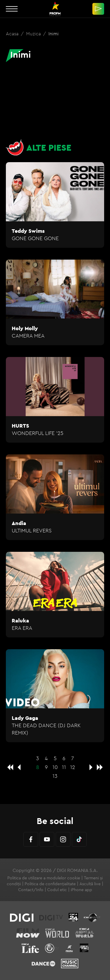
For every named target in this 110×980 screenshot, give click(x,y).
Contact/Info (31, 890)
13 (55, 776)
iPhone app (81, 890)
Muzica (34, 34)
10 (55, 767)
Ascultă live (90, 884)
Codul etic (57, 890)
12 (73, 767)
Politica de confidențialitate (50, 884)
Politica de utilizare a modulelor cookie (44, 878)
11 (64, 767)
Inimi (54, 34)
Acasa (13, 34)
